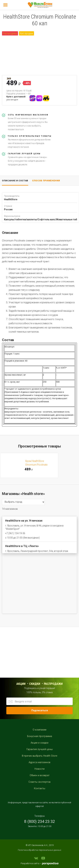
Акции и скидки (39, 743)
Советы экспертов (39, 782)
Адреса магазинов (39, 762)
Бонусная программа (40, 736)
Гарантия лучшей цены (40, 749)
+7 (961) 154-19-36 (15, 533)
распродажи (53, 684)
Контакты (40, 788)
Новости (39, 769)
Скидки (35, 684)
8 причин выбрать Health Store (40, 756)
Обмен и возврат (40, 775)
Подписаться (40, 710)
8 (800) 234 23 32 (39, 821)
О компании (39, 730)
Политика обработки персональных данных (39, 850)
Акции (21, 684)
